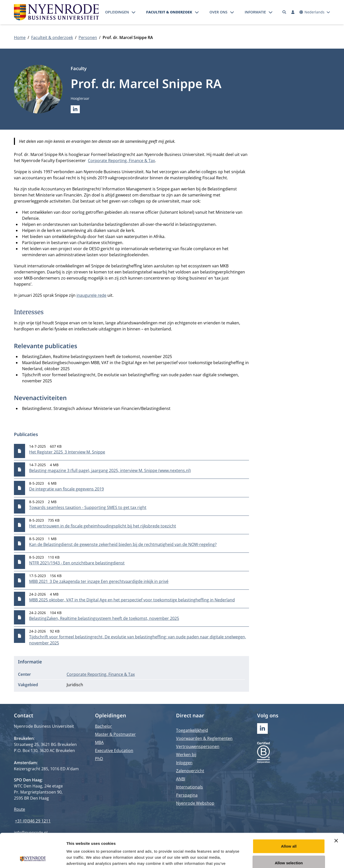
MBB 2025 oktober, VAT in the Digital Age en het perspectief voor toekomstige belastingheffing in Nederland (132, 600)
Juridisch (75, 685)
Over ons (218, 12)
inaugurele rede (91, 295)
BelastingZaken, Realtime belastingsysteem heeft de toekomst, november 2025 (104, 618)
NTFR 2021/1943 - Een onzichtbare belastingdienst (77, 563)
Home (20, 37)
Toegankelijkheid (192, 730)
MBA (99, 742)
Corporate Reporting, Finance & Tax (121, 161)
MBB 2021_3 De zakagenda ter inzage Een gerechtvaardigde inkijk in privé (99, 581)
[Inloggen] (293, 12)
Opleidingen (117, 12)
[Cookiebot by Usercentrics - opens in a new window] (33, 858)
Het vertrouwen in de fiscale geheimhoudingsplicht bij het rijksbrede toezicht (103, 526)
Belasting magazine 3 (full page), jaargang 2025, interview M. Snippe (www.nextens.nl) (110, 470)
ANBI (181, 779)
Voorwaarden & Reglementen (204, 738)
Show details (266, 858)
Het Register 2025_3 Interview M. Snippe (67, 452)
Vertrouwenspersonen (198, 746)
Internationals (189, 787)
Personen (88, 37)
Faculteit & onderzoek (169, 12)
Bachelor (103, 726)
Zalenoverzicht (190, 771)
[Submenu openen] (133, 12)
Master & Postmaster (115, 734)
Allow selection (289, 831)
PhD (99, 759)
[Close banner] (336, 809)
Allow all (289, 814)
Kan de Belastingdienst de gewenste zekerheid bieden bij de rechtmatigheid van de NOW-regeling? (123, 544)
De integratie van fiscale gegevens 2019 (66, 489)
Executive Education (114, 751)
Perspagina (187, 795)
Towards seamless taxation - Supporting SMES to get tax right (88, 507)
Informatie (255, 12)
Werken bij (186, 755)
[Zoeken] (284, 12)
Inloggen (184, 763)
